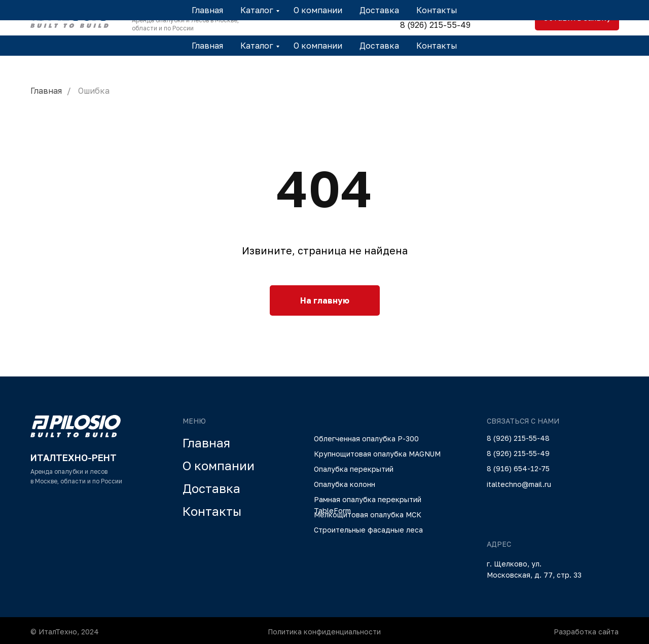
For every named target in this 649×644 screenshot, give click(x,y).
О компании (318, 46)
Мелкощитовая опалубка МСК (368, 515)
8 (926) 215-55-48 (435, 10)
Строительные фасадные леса (368, 530)
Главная (207, 46)
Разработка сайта (586, 632)
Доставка (379, 46)
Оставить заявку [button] (577, 18)
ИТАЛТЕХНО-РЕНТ (175, 9)
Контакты (437, 46)
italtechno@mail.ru (519, 484)
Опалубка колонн (345, 484)
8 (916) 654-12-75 (518, 468)
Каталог (257, 46)
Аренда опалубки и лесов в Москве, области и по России (185, 24)
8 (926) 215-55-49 (435, 25)
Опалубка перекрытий (354, 469)
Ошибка (94, 91)
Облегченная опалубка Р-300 (366, 439)
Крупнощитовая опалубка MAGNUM (377, 454)
